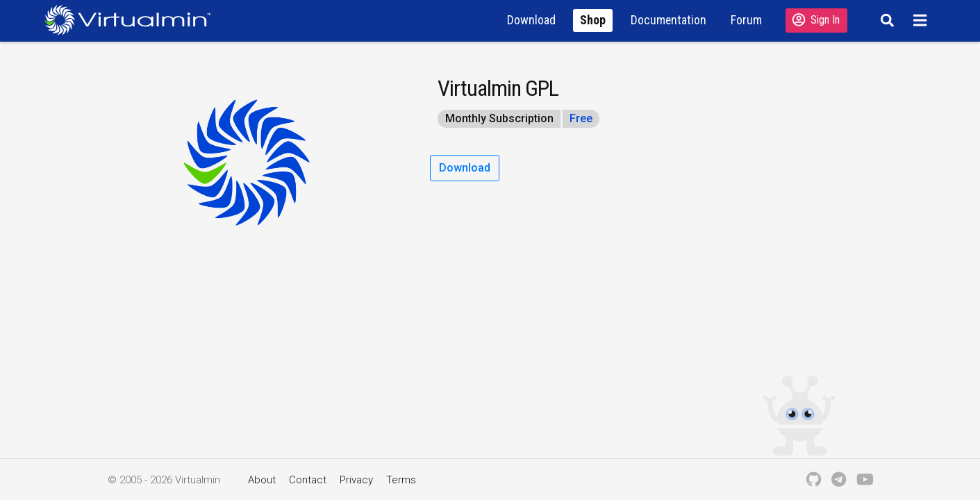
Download (465, 168)
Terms (401, 480)
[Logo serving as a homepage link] (133, 20)
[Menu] (921, 20)
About (262, 480)
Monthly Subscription (499, 118)
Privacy (356, 480)
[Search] (886, 20)
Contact (308, 480)
